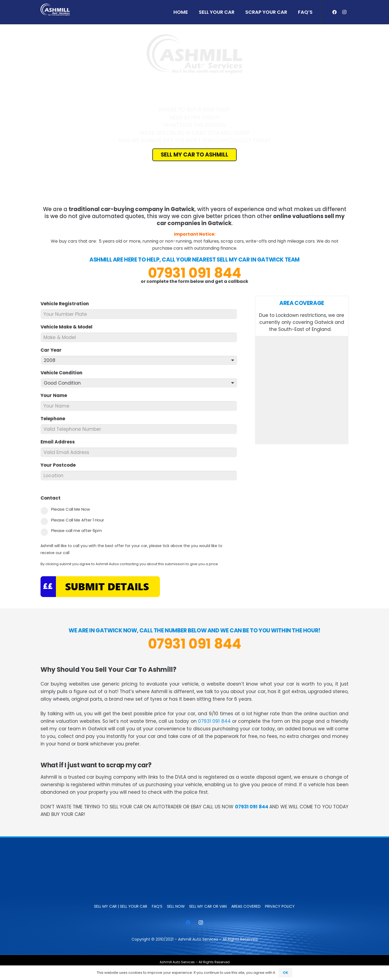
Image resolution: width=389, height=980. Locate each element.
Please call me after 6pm (76, 530)
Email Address (60, 442)
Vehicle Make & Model (69, 327)
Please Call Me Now (71, 509)
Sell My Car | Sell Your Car (121, 906)
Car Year (53, 350)
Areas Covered (246, 906)
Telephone (55, 419)
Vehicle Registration (67, 304)
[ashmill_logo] (55, 10)
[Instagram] (344, 12)
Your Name (56, 395)
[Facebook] (334, 12)
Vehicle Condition (64, 373)
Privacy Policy (280, 906)
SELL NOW (176, 906)
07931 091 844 (195, 273)
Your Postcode (60, 465)
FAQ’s (157, 906)
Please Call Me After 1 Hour (78, 520)
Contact (53, 498)
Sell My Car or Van (208, 906)
